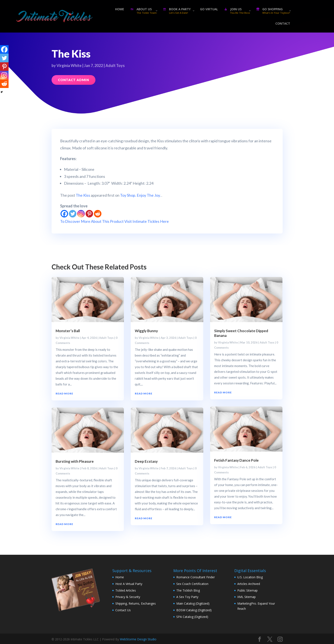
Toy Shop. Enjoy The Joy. (140, 195)
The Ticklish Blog (188, 590)
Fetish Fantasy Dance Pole (236, 460)
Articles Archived (249, 584)
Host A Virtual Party (129, 584)
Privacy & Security (128, 597)
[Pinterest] (89, 214)
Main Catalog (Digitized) (193, 603)
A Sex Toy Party (187, 597)
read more (64, 393)
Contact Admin (73, 80)
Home (120, 577)
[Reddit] (98, 214)
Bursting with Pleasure (75, 461)
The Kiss (83, 195)
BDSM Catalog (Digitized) (194, 610)
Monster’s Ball (68, 331)
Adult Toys (115, 65)
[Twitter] (73, 214)
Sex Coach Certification (192, 584)
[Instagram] (81, 214)
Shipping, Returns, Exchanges (136, 603)
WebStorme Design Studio (138, 639)
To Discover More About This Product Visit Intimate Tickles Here (114, 221)
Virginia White (69, 65)
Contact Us (123, 610)
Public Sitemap (247, 590)
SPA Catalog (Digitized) (192, 617)
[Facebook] (64, 214)
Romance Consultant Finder (196, 577)
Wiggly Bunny (146, 331)
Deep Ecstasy (146, 461)
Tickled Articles (126, 590)
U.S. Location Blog (250, 577)
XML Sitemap (246, 597)
